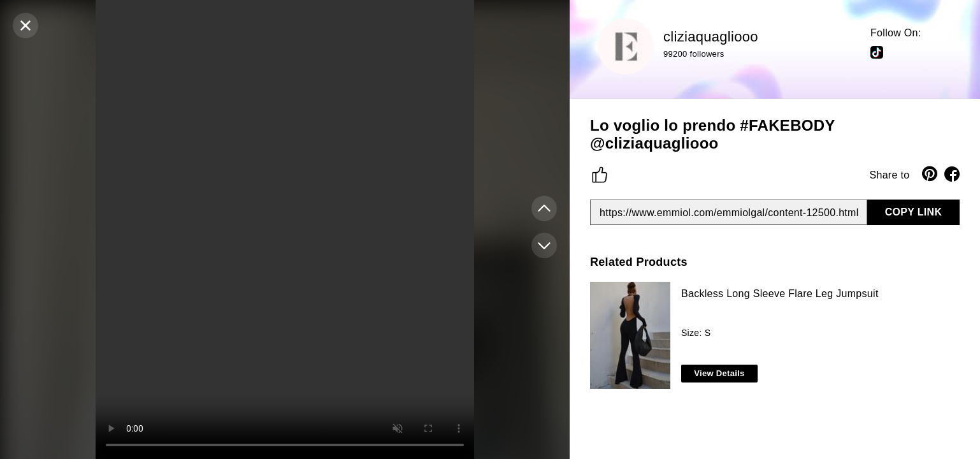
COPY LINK (914, 212)
